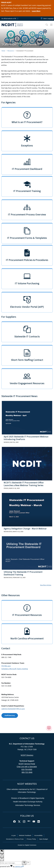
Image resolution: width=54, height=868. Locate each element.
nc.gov (14, 835)
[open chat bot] (2, 851)
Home (3, 51)
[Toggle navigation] (51, 25)
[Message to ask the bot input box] (11, 863)
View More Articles (46, 585)
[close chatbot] (2, 859)
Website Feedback (25, 835)
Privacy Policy (31, 839)
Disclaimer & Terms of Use (15, 839)
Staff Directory (10, 715)
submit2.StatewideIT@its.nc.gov (13, 709)
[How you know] (17, 19)
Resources (11, 51)
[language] (48, 19)
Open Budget (44, 839)
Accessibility (38, 835)
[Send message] (28, 863)
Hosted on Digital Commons (27, 845)
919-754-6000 (27, 770)
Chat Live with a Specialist (27, 767)
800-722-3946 (27, 772)
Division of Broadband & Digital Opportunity (28, 798)
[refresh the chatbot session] (2, 855)
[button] (45, 25)
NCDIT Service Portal (27, 764)
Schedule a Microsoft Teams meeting (15, 669)
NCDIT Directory (27, 755)
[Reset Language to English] (42, 19)
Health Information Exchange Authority (28, 802)
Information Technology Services (28, 805)
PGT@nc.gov (6, 666)
